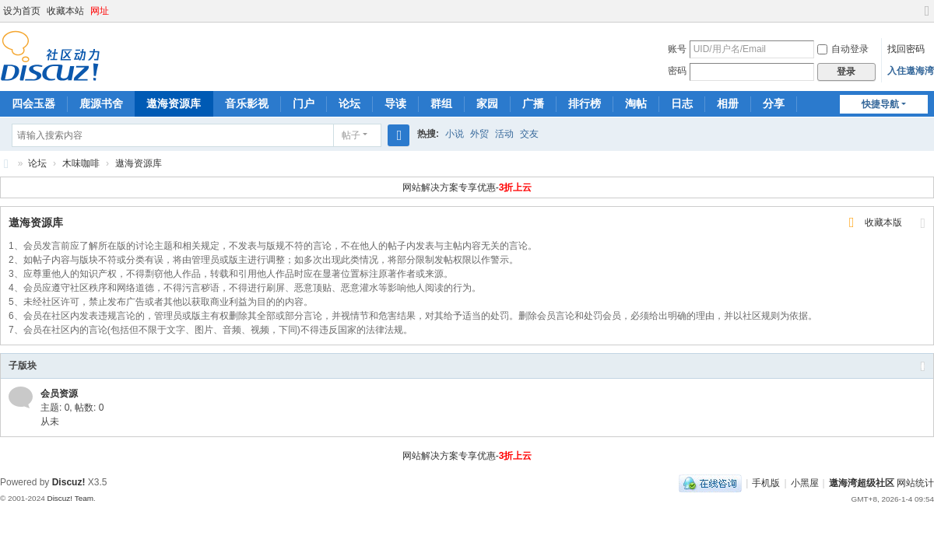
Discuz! (69, 482)
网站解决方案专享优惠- (467, 187)
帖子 (351, 135)
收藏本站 (65, 11)
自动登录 (843, 49)
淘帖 (636, 103)
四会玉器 (33, 103)
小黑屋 (805, 483)
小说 (455, 134)
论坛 (349, 103)
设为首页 (22, 11)
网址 (100, 11)
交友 (529, 134)
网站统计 (915, 483)
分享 (774, 103)
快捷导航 (880, 104)
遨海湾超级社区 (6, 164)
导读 (395, 103)
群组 (441, 103)
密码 (677, 71)
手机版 (766, 483)
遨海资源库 (174, 103)
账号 (677, 49)
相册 (728, 103)
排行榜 (585, 103)
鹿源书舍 (101, 103)
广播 (533, 103)
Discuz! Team (70, 498)
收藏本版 (883, 222)
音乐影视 (247, 103)
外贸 (479, 134)
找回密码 (906, 49)
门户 (304, 103)
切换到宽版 (927, 17)
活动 (504, 134)
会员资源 (59, 394)
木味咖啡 (81, 163)
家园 (487, 103)
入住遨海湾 (911, 71)
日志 (682, 103)
